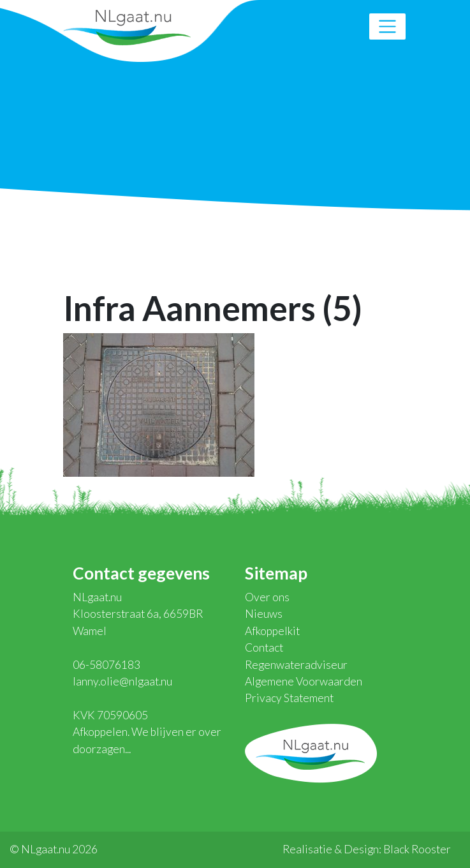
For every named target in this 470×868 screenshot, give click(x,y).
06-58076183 (106, 665)
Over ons (267, 597)
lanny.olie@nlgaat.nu (122, 681)
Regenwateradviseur (296, 665)
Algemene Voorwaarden (304, 681)
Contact (264, 647)
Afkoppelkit (272, 631)
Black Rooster (417, 849)
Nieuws (264, 614)
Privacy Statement (289, 698)
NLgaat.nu (127, 26)
